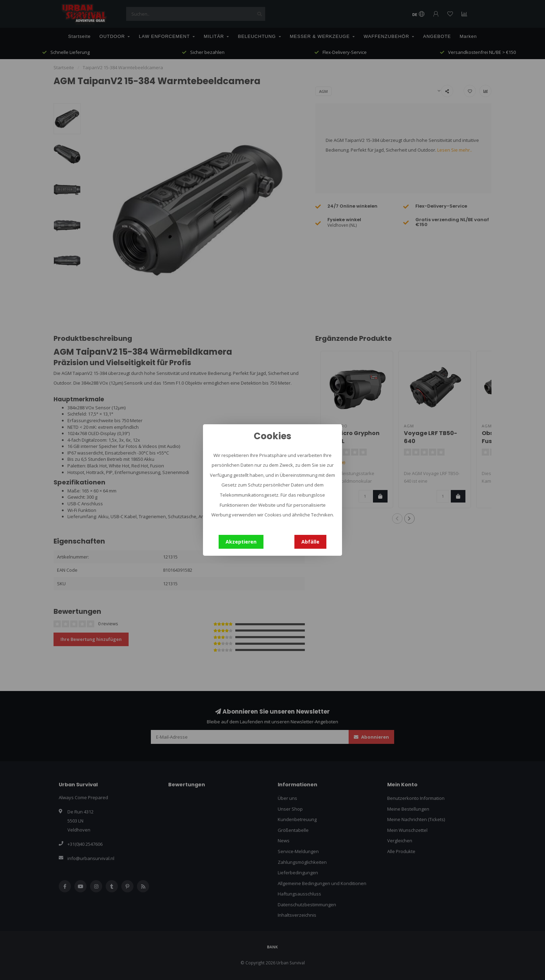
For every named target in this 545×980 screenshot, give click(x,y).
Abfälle (310, 542)
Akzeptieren (241, 542)
